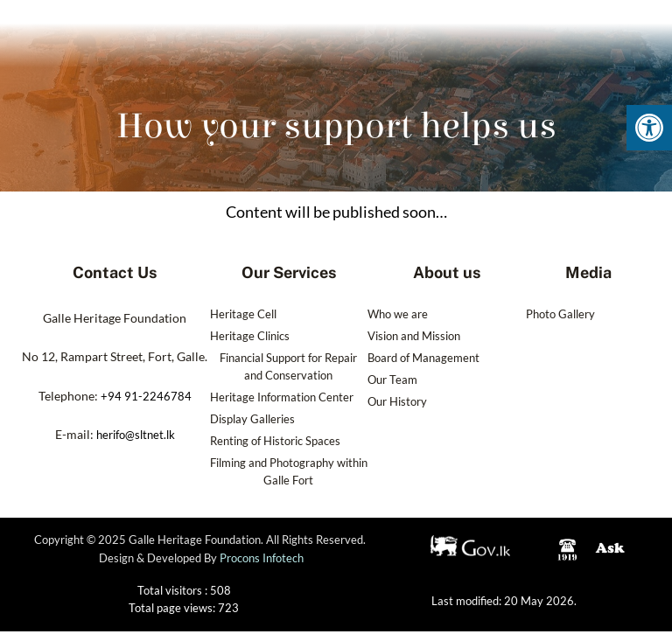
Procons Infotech (262, 563)
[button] (649, 128)
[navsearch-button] (588, 42)
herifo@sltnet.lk (135, 434)
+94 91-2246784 (146, 396)
